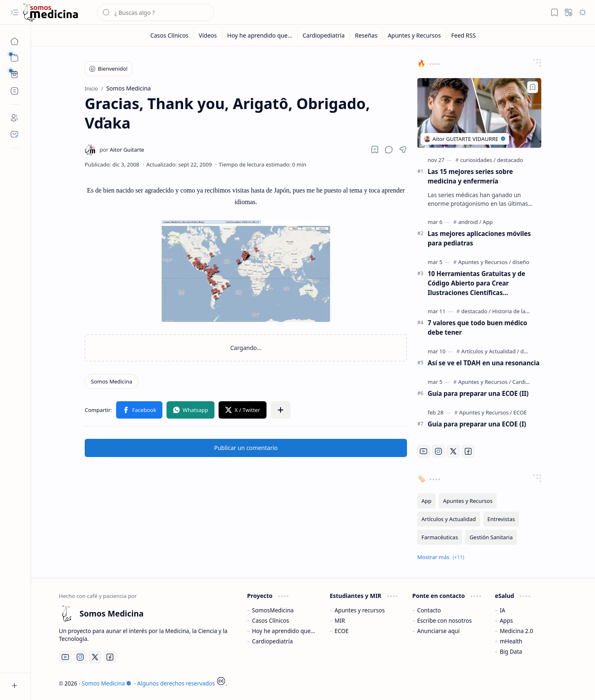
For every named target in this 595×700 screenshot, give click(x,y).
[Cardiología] (527, 382)
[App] (488, 222)
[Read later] (375, 150)
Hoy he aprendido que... (284, 631)
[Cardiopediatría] (324, 35)
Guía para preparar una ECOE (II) (478, 393)
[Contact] (14, 134)
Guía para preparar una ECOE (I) (477, 424)
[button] (14, 12)
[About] (14, 118)
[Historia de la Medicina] (521, 311)
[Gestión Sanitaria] (491, 537)
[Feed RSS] (463, 35)
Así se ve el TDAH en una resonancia (484, 363)
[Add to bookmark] (533, 87)
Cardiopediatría (273, 641)
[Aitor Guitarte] (122, 150)
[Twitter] (453, 451)
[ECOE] (520, 412)
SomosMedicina (273, 610)
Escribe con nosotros (445, 620)
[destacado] (510, 160)
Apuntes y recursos (360, 610)
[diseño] (521, 262)
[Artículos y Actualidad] (490, 351)
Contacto (429, 610)
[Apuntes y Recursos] (414, 35)
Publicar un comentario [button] (246, 448)
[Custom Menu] (14, 74)
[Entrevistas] (501, 519)
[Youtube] (424, 451)
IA (502, 610)
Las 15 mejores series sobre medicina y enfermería (470, 176)
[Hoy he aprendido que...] (260, 35)
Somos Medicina (107, 683)
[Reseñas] (366, 35)
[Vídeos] (208, 35)
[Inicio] (14, 41)
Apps (506, 620)
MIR (340, 620)
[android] (470, 222)
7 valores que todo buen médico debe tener (477, 327)
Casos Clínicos (271, 620)
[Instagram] (438, 451)
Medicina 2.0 (516, 631)
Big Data (511, 651)
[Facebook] (468, 451)
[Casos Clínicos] (170, 35)
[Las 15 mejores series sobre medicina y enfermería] (479, 113)
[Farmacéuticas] (440, 537)
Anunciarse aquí (439, 631)
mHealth (511, 641)
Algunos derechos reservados (176, 683)
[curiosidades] (478, 160)
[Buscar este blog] (156, 12)
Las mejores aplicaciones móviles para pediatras (479, 238)
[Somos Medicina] (50, 13)
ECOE (342, 631)
